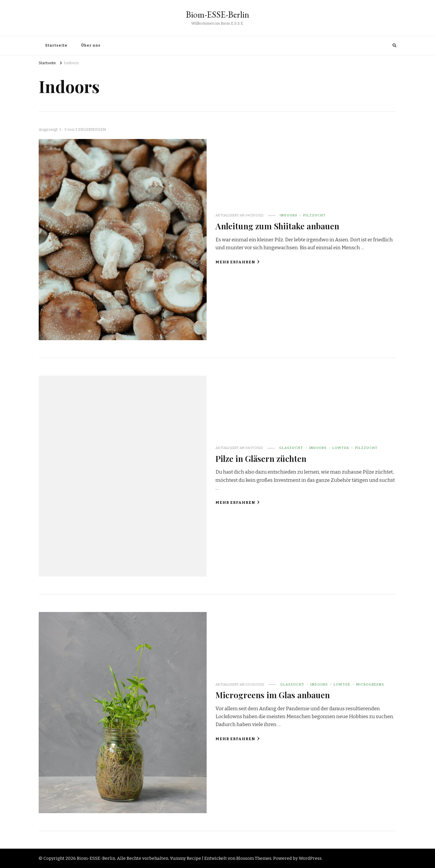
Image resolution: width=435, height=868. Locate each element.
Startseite (56, 45)
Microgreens (370, 684)
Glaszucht (291, 448)
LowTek (341, 448)
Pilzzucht (314, 215)
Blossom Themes (254, 858)
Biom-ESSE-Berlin (217, 15)
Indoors (288, 215)
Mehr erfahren (238, 262)
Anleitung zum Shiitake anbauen (277, 226)
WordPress (310, 858)
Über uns (91, 45)
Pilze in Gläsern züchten (261, 458)
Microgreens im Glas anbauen (273, 695)
